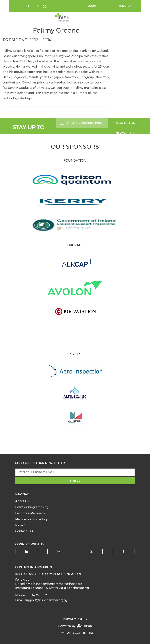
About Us (22, 501)
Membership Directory (31, 519)
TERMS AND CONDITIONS (75, 633)
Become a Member (29, 513)
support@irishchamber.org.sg (46, 600)
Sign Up (75, 481)
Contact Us (23, 531)
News (19, 525)
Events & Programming (32, 507)
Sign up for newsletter (126, 124)
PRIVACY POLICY (75, 619)
